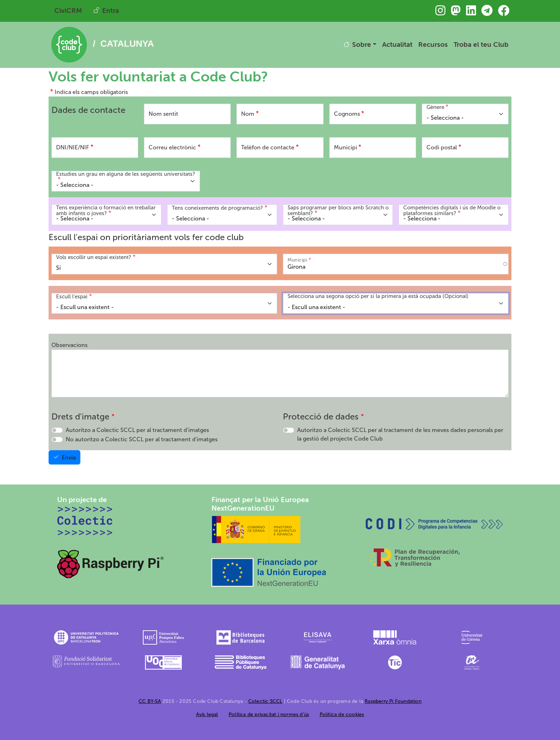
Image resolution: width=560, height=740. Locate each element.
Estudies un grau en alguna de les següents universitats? (126, 174)
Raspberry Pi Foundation (393, 701)
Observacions (69, 345)
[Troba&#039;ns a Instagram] (440, 13)
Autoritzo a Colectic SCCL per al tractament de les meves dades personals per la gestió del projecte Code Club (400, 434)
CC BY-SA (150, 701)
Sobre (362, 44)
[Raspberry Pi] (111, 563)
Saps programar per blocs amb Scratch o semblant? (338, 211)
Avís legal (207, 714)
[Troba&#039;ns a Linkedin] (471, 13)
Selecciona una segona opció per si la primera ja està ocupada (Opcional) (378, 296)
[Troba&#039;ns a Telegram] (487, 13)
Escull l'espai (72, 297)
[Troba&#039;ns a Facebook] (504, 13)
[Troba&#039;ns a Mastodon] (456, 13)
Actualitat (397, 44)
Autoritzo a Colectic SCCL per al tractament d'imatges (137, 430)
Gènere (435, 107)
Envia (69, 458)
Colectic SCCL (265, 701)
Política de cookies (342, 714)
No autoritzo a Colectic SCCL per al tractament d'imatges (142, 439)
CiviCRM (68, 11)
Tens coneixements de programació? (217, 208)
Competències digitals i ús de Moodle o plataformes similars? (452, 211)
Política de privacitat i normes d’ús (269, 714)
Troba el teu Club (481, 44)
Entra (111, 11)
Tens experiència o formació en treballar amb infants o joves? (106, 211)
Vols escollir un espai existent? (94, 257)
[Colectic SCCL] (85, 520)
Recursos (433, 44)
